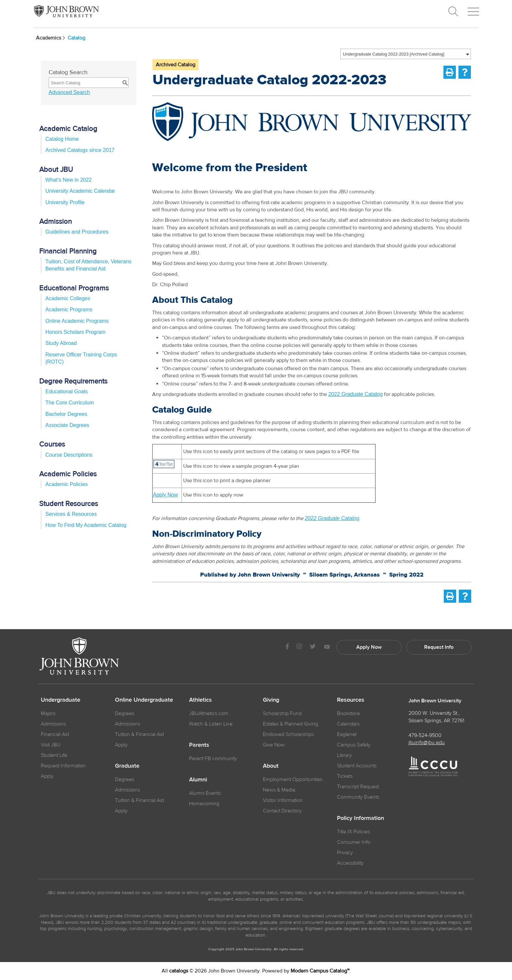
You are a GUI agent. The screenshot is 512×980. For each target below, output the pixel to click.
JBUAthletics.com (209, 713)
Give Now (274, 745)
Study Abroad (61, 343)
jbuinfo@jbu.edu (427, 743)
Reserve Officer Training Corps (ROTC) (81, 358)
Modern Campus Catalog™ (320, 971)
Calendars (348, 724)
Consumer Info (354, 842)
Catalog (76, 38)
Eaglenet (347, 734)
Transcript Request (358, 787)
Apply (47, 776)
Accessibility (350, 863)
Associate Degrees (67, 425)
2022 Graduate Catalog (355, 394)
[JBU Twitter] (313, 647)
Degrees (125, 713)
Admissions (128, 724)
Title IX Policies (353, 832)
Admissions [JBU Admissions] (53, 724)
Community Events (358, 797)
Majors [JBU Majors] (48, 713)
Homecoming (204, 804)
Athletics (200, 700)
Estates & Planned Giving (290, 724)
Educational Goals (67, 392)
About (271, 766)
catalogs (179, 971)
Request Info (439, 647)
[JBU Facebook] (287, 647)
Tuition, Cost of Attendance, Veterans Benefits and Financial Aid (88, 265)
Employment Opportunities (293, 779)
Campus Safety (354, 745)
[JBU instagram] (299, 647)
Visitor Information (283, 800)
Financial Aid (55, 734)
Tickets (345, 776)
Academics (51, 38)
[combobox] (406, 54)
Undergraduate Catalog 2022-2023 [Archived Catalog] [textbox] (394, 54)
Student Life (54, 755)
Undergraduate (61, 700)
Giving (271, 700)
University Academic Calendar (80, 191)
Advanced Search (69, 92)
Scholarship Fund (282, 713)
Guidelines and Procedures (77, 232)
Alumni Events (205, 793)
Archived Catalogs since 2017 (80, 150)
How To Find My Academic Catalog (86, 525)
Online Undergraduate (144, 700)
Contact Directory (282, 811)
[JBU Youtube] (327, 647)
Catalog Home (62, 139)
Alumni (198, 780)
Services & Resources (71, 514)
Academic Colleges (68, 298)
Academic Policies (67, 484)
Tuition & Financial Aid (139, 734)
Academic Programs (69, 310)
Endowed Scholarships (288, 734)
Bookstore (348, 713)
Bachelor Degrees (66, 414)
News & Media (279, 790)
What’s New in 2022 (69, 180)
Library (344, 755)
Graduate (127, 766)
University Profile (65, 202)
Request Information (63, 766)
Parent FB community (213, 759)
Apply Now (165, 495)
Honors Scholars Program (75, 332)
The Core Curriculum (70, 403)
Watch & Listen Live (211, 724)
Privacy (345, 853)
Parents (199, 745)
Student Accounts (357, 766)
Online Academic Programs (77, 321)
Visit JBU (51, 745)
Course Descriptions (69, 455)
